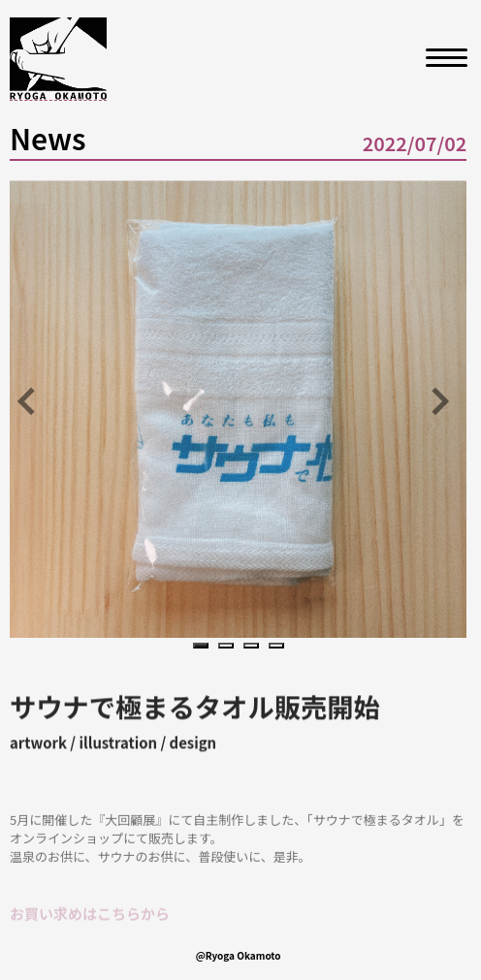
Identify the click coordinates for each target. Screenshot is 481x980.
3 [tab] (255, 647)
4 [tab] (280, 647)
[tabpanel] (239, 409)
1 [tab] (204, 647)
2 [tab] (229, 647)
